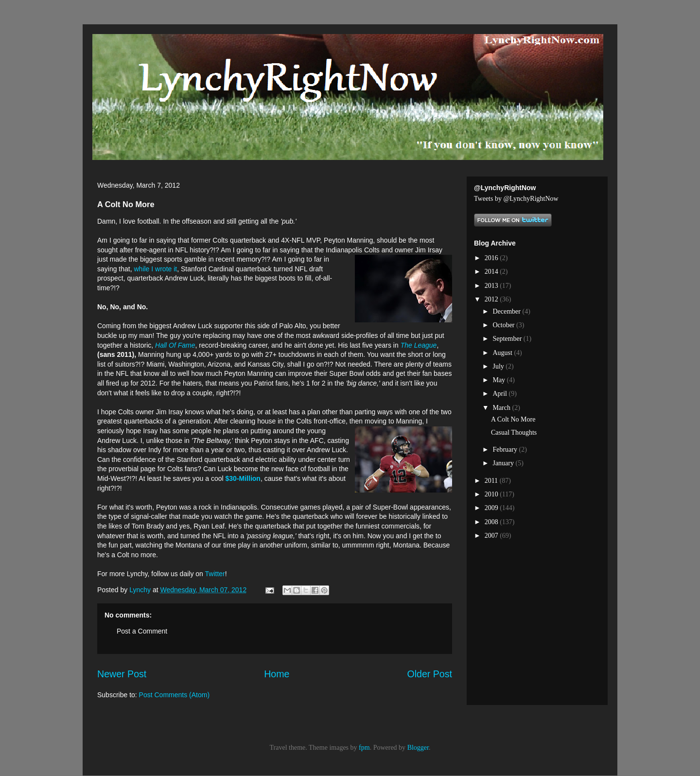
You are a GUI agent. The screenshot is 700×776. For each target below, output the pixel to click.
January (504, 463)
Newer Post (122, 674)
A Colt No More (513, 419)
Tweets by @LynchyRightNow (516, 199)
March (502, 408)
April (500, 394)
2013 (492, 286)
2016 (492, 258)
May (499, 380)
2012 (492, 299)
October (504, 325)
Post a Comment (142, 631)
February (506, 450)
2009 (492, 508)
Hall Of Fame (175, 345)
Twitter (215, 574)
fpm (364, 748)
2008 (492, 522)
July (499, 366)
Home (277, 674)
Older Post (429, 674)
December (507, 311)
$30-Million (243, 478)
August (503, 353)
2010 (492, 494)
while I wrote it (156, 269)
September (508, 339)
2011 (492, 481)
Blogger (418, 748)
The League (419, 345)
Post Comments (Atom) (174, 695)
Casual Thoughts (514, 432)
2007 (492, 536)
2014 (492, 272)
